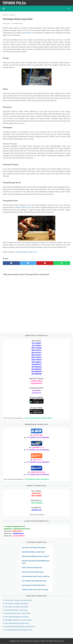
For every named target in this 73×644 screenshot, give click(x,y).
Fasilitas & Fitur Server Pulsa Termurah (35, 590)
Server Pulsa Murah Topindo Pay (30, 641)
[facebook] (11, 263)
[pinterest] (45, 263)
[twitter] (28, 263)
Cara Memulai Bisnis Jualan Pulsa (33, 552)
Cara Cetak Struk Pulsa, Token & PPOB (17, 613)
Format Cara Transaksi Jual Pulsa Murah (18, 600)
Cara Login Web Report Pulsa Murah (17, 617)
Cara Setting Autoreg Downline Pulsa (34, 581)
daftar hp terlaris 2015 (23, 207)
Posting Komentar (17, 23)
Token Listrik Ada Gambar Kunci (33, 572)
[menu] (4, 8)
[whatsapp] (62, 263)
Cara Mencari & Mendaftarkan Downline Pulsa (20, 627)
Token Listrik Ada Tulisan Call (32, 568)
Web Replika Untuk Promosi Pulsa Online (18, 620)
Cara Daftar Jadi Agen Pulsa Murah (34, 547)
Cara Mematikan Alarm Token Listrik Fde (36, 576)
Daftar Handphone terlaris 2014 (27, 252)
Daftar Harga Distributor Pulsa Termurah (35, 556)
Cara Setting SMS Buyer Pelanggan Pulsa (18, 630)
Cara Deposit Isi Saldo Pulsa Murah (34, 585)
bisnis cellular (26, 32)
